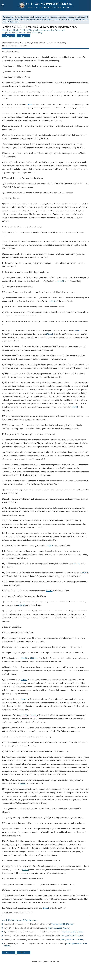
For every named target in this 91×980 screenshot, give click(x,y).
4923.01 (75, 407)
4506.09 (23, 783)
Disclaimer (37, 962)
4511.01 (77, 564)
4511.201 (34, 658)
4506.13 (53, 301)
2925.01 (50, 334)
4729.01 (78, 330)
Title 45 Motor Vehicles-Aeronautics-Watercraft (43, 30)
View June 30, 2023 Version (72, 936)
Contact (48, 962)
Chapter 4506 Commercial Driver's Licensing (22, 32)
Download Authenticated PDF (16, 46)
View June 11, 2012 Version (62, 924)
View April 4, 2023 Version (72, 932)
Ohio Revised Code (10, 30)
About (56, 962)
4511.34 (33, 715)
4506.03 (21, 605)
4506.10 (61, 281)
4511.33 (24, 715)
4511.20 (24, 658)
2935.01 (50, 545)
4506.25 (31, 104)
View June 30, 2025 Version (72, 940)
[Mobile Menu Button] (3, 6)
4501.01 (85, 573)
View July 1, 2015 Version (58, 928)
